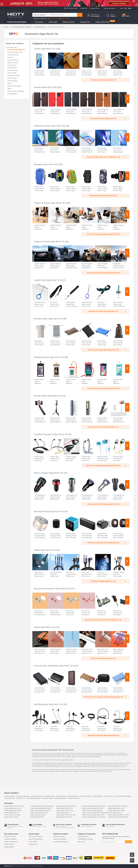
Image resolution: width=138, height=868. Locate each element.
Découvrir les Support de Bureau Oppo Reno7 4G (107, 234)
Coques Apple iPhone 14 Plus (65, 810)
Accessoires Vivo (109, 796)
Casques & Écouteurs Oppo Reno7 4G (51, 434)
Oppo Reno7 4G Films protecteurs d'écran (94, 755)
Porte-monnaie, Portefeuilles (16, 91)
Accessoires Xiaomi (49, 796)
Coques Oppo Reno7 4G (45, 49)
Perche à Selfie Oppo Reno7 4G (48, 396)
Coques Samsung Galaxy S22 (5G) (92, 810)
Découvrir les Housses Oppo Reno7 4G (108, 118)
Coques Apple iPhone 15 (11, 813)
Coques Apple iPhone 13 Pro (116, 808)
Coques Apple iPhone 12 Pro (64, 817)
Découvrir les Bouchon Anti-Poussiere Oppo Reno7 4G (106, 620)
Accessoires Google (47, 798)
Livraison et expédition (60, 839)
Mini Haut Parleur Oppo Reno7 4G (49, 512)
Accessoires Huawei (36, 796)
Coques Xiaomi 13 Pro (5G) (12, 815)
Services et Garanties (11, 839)
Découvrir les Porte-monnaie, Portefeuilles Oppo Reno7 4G (105, 697)
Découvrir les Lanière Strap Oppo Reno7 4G (108, 311)
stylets (69, 757)
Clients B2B (84, 8)
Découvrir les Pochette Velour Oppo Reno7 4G (107, 350)
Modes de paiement (59, 836)
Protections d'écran (13, 55)
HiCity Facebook (9, 844)
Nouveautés (39, 22)
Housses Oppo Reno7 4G (45, 87)
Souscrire (129, 842)
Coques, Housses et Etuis (15, 52)
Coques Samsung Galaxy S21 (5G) (118, 817)
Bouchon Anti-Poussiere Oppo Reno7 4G (52, 589)
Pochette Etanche (13, 70)
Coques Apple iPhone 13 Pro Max (118, 806)
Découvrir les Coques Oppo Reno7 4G (108, 80)
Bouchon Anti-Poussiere (14, 86)
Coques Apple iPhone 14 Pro (64, 808)
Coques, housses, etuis (73, 755)
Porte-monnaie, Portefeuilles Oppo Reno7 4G (54, 666)
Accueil (6, 27)
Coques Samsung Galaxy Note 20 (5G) (93, 815)
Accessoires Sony (61, 796)
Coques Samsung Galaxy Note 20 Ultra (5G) (95, 813)
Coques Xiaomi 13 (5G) (11, 817)
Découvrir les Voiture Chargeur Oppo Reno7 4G (107, 504)
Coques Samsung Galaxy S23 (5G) (40, 810)
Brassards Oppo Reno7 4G (46, 164)
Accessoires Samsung (23, 796)
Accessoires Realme (85, 796)
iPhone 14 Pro (52, 19)
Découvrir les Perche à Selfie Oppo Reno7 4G (107, 427)
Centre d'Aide (33, 842)
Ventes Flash (53, 22)
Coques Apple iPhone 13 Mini (116, 810)
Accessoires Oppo (39, 27)
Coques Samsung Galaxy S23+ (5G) (41, 808)
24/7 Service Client (72, 8)
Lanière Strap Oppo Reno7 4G (47, 280)
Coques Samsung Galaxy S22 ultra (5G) (94, 806)
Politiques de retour (83, 836)
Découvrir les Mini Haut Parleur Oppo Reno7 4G (107, 543)
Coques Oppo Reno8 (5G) (38, 815)
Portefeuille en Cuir (38, 757)
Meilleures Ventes (69, 22)
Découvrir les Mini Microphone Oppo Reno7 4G (107, 735)
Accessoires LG (21, 798)
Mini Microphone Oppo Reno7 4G (48, 704)
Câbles (10, 83)
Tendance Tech (85, 22)
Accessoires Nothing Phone (123, 796)
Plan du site (81, 842)
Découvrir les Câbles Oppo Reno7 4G (109, 581)
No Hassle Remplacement (61, 842)
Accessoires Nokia (97, 796)
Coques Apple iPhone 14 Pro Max (66, 806)
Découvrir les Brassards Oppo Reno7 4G (108, 196)
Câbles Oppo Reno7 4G (44, 550)
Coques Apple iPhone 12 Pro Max (66, 815)
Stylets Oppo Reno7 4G (44, 627)
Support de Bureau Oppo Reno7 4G (49, 203)
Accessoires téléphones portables (21, 27)
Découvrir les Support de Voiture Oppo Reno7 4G (107, 273)
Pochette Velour (12, 68)
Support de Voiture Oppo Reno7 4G (49, 242)
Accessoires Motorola (60, 798)
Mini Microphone (12, 94)
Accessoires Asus (10, 798)
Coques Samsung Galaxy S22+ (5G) (92, 808)
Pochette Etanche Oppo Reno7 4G (49, 357)
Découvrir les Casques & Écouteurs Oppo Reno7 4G (106, 466)
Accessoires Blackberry (33, 798)
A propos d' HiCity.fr (10, 836)
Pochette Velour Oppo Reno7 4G (48, 319)
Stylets (9, 89)
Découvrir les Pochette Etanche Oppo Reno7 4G (107, 388)
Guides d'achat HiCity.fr (11, 842)
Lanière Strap (11, 65)
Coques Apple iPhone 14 (63, 813)
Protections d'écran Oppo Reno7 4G (50, 126)
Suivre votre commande (36, 836)
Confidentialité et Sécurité (85, 839)
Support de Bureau (13, 60)
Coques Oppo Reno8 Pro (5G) (39, 813)
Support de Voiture (13, 63)
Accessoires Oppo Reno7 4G (16, 50)
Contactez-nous (33, 844)
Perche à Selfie (12, 73)
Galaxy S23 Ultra (64, 19)
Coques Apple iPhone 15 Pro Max (14, 806)
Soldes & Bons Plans (102, 22)
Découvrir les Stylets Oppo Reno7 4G (109, 658)
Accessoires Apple (10, 796)
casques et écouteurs (122, 755)
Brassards (10, 57)
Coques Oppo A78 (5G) (37, 817)
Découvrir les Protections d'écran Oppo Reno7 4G (107, 157)
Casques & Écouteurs (14, 76)
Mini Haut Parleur (13, 81)
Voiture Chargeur (12, 78)
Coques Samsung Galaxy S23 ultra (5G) (42, 806)
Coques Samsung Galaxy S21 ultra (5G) (94, 817)
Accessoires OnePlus (74, 798)
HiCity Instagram (9, 847)
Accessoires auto (50, 757)
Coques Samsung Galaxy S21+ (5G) (118, 815)
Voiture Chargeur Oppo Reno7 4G (49, 473)
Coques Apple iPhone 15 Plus (13, 810)
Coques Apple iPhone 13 (115, 813)
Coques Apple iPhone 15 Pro (13, 808)
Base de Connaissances (36, 839)
